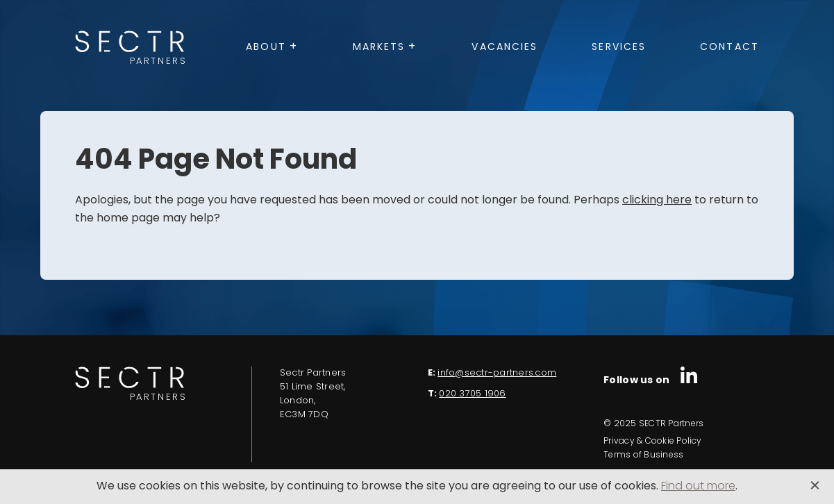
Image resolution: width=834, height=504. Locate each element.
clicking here (657, 201)
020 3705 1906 (472, 394)
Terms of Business (643, 455)
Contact (729, 48)
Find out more (698, 487)
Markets (379, 48)
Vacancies (504, 48)
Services (619, 48)
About (266, 48)
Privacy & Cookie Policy (653, 442)
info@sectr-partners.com (497, 373)
